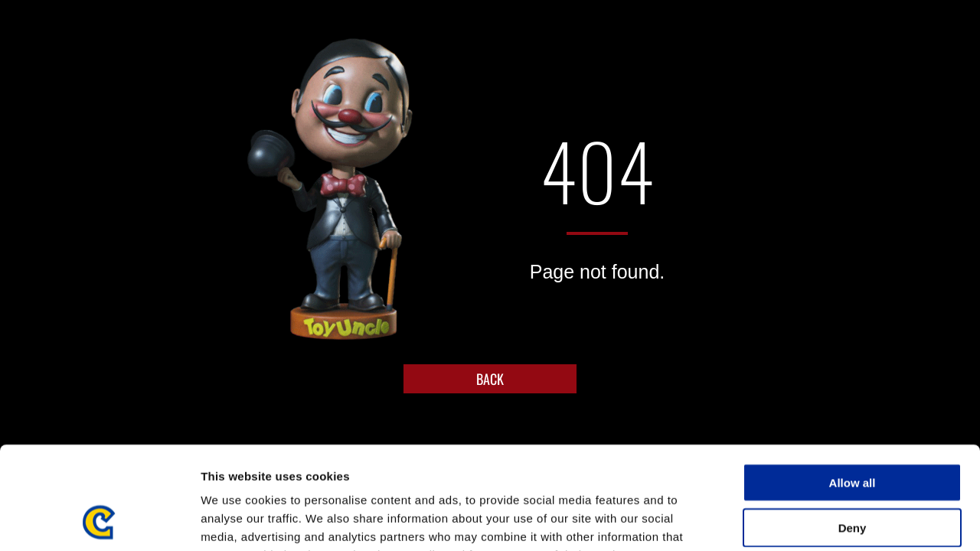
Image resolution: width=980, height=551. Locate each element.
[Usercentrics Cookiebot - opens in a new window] (99, 521)
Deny (853, 431)
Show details (804, 521)
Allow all (853, 386)
